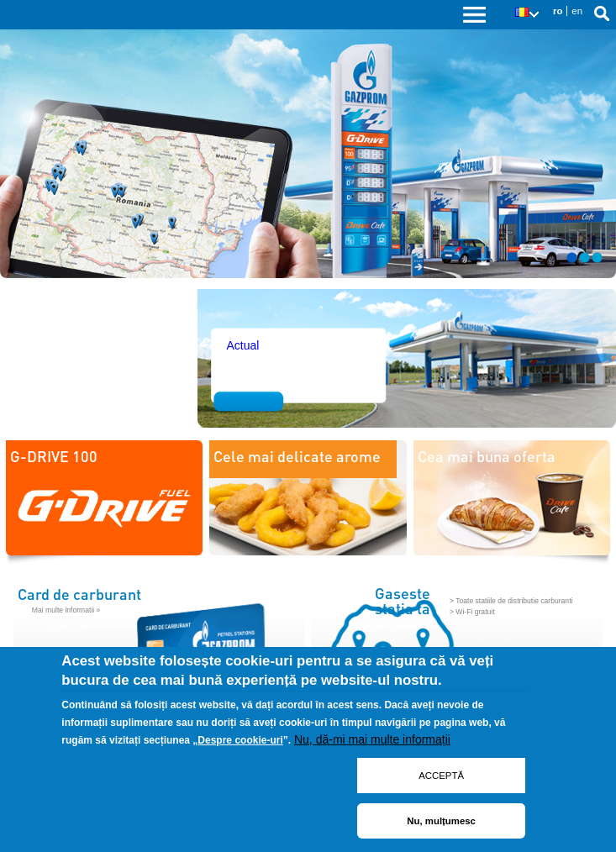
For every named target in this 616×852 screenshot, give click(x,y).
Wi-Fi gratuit (475, 612)
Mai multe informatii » (66, 610)
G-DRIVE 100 (54, 456)
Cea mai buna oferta (487, 456)
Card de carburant (79, 594)
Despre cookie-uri (240, 740)
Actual (242, 345)
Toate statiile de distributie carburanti (514, 601)
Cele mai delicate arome (297, 456)
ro (558, 11)
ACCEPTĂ (441, 776)
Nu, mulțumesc (441, 821)
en (577, 11)
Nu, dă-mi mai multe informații (372, 739)
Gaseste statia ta (403, 601)
